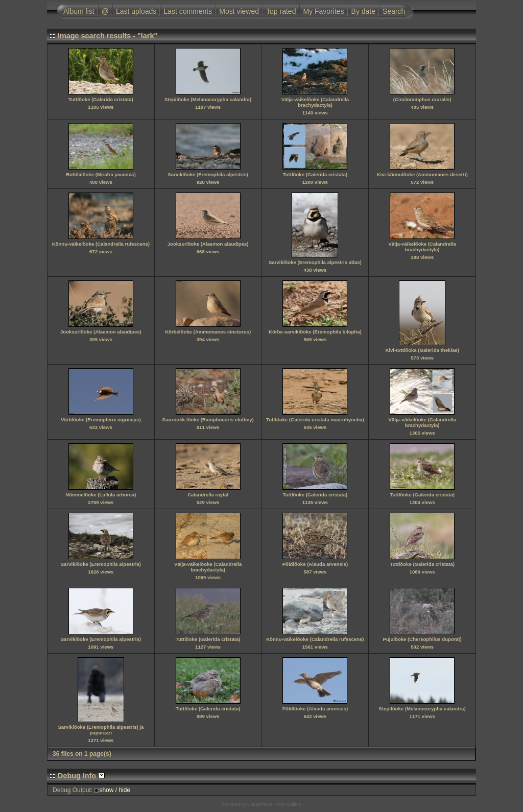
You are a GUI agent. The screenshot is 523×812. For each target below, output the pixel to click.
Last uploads (136, 11)
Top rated (281, 11)
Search (394, 11)
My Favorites (323, 11)
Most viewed (239, 11)
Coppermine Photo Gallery (274, 804)
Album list (79, 11)
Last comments (188, 11)
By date (363, 11)
